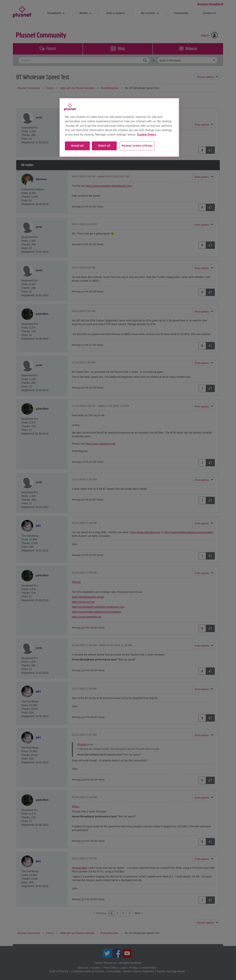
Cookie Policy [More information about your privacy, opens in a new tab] (146, 135)
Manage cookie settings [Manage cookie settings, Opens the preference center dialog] (137, 146)
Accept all (77, 146)
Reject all (104, 146)
